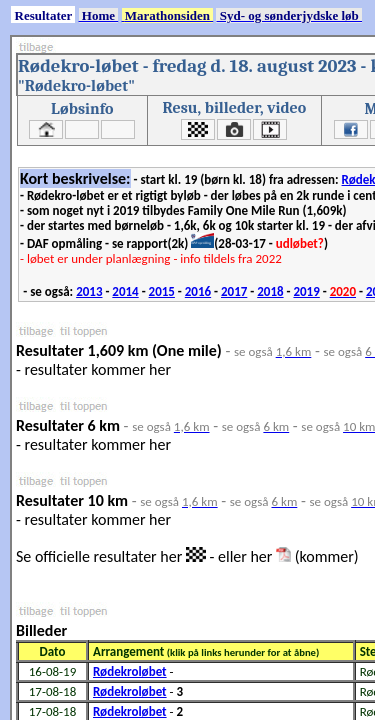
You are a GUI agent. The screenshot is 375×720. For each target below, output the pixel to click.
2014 (125, 291)
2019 (306, 291)
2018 (270, 291)
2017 (234, 291)
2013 (89, 291)
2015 (162, 291)
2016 (198, 291)
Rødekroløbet (130, 671)
